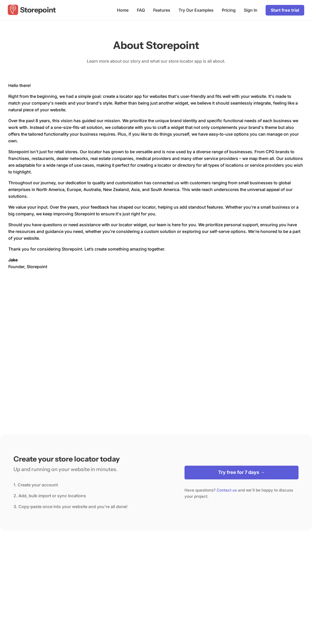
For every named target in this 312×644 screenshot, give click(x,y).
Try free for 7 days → (242, 472)
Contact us (227, 490)
